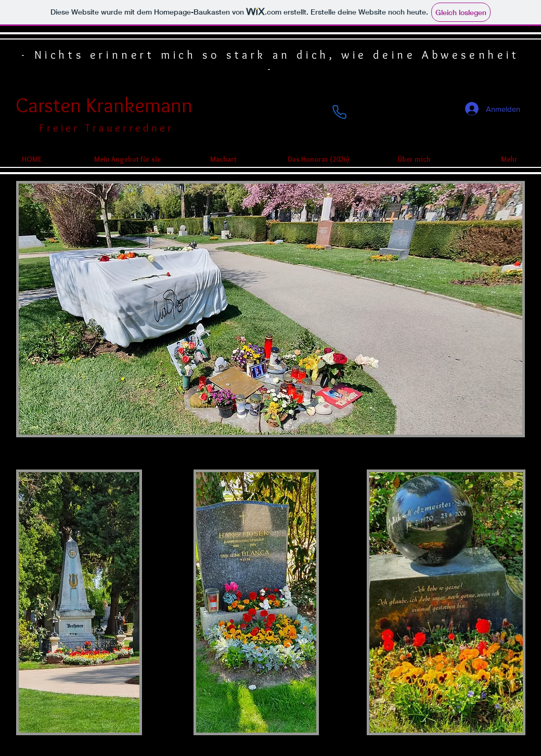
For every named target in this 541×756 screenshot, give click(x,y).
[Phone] (339, 112)
